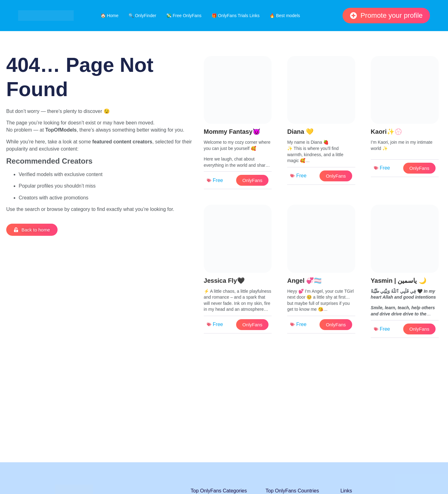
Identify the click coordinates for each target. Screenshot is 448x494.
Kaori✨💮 (387, 132)
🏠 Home (110, 16)
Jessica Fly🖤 (224, 281)
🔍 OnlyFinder (142, 16)
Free (218, 180)
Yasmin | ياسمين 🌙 (399, 281)
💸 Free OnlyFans (184, 16)
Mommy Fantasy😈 (232, 132)
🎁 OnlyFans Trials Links (236, 16)
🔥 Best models (285, 16)
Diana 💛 (300, 132)
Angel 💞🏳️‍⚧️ (304, 281)
